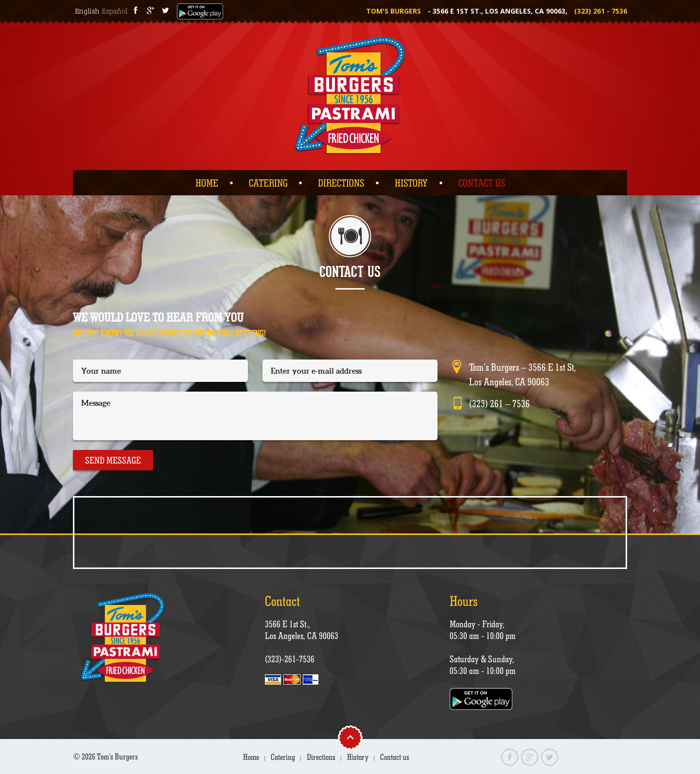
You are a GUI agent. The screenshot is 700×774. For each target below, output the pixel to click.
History (411, 183)
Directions (341, 183)
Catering (268, 183)
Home (207, 183)
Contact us (482, 183)
